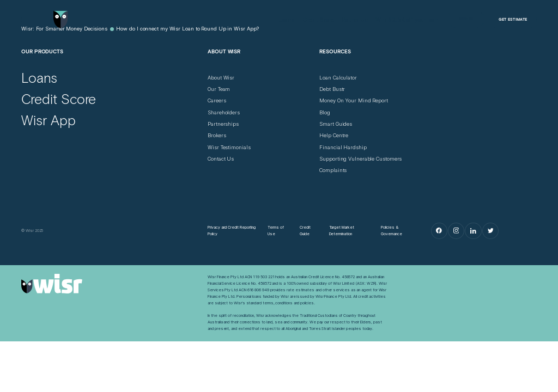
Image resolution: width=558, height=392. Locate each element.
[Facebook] (439, 231)
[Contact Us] (221, 159)
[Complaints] (333, 170)
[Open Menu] (28, 20)
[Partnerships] (223, 124)
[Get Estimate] (513, 20)
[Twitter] (490, 231)
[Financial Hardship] (343, 148)
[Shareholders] (224, 113)
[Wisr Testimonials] (229, 148)
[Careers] (217, 101)
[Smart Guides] (336, 124)
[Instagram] (456, 231)
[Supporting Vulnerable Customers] (360, 159)
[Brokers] (217, 136)
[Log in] (466, 19)
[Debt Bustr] (332, 89)
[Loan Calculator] (338, 78)
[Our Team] (219, 89)
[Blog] (325, 113)
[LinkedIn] (473, 231)
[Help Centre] (334, 136)
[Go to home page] (60, 19)
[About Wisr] (221, 78)
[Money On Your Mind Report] (354, 101)
